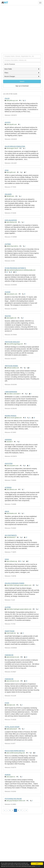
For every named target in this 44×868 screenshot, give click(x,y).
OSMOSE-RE (9, 655)
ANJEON (8, 775)
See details (38, 866)
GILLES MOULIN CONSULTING (15, 146)
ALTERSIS (8, 487)
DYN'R (7, 703)
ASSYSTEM (9, 464)
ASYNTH (8, 122)
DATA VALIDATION (11, 220)
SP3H (7, 170)
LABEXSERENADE (11, 392)
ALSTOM (8, 607)
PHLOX (7, 98)
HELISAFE (8, 194)
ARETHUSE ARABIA (11, 366)
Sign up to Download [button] (22, 86)
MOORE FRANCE (10, 416)
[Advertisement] (22, 29)
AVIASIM (8, 292)
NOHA (7, 559)
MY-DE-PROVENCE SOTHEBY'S (15, 268)
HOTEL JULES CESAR (12, 727)
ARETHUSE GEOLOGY (12, 342)
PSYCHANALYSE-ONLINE (13, 799)
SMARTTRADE (10, 631)
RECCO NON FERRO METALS (15, 751)
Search (22, 81)
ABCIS (7, 511)
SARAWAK (8, 440)
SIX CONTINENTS (11, 535)
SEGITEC (8, 316)
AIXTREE (8, 244)
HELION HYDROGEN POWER (14, 583)
